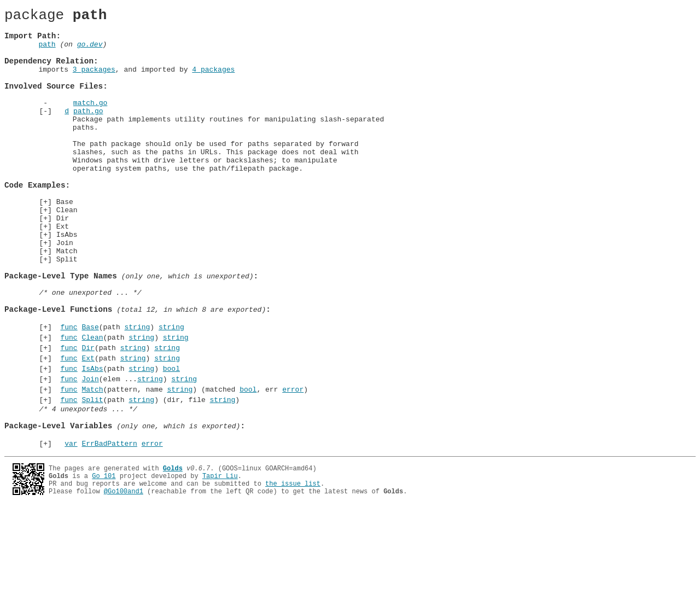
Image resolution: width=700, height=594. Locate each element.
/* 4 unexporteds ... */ (88, 486)
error (293, 463)
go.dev (90, 52)
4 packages (213, 82)
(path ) (120, 391)
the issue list (293, 569)
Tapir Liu (220, 559)
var (71, 527)
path (47, 52)
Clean (67, 251)
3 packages (94, 82)
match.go (90, 122)
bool (171, 439)
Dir (63, 260)
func (69, 391)
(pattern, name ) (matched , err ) (182, 463)
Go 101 (104, 559)
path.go (88, 132)
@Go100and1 (124, 578)
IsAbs (67, 280)
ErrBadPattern (109, 527)
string (137, 391)
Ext (63, 270)
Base (65, 241)
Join (65, 290)
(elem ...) (127, 451)
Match (67, 300)
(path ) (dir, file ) (148, 475)
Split (67, 310)
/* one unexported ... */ (90, 350)
